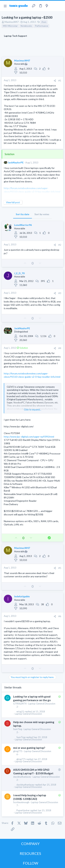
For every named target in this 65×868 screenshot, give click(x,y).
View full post (13, 202)
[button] (5, 6)
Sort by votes (42, 214)
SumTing (18, 729)
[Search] (60, 6)
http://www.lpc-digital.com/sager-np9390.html (29, 437)
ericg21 (20, 712)
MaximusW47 (12, 22)
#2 (60, 245)
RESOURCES (30, 853)
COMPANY (30, 844)
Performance (42, 26)
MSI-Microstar (10, 26)
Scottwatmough (21, 802)
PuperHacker (23, 810)
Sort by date (23, 214)
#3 (60, 293)
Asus (44, 22)
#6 (60, 616)
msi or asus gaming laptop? (29, 748)
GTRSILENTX (20, 704)
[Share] (55, 81)
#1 (60, 81)
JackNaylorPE (16, 162)
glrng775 (18, 751)
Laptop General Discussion (42, 704)
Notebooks (26, 26)
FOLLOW (31, 863)
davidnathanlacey (22, 777)
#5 (60, 568)
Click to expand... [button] (33, 410)
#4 (60, 348)
